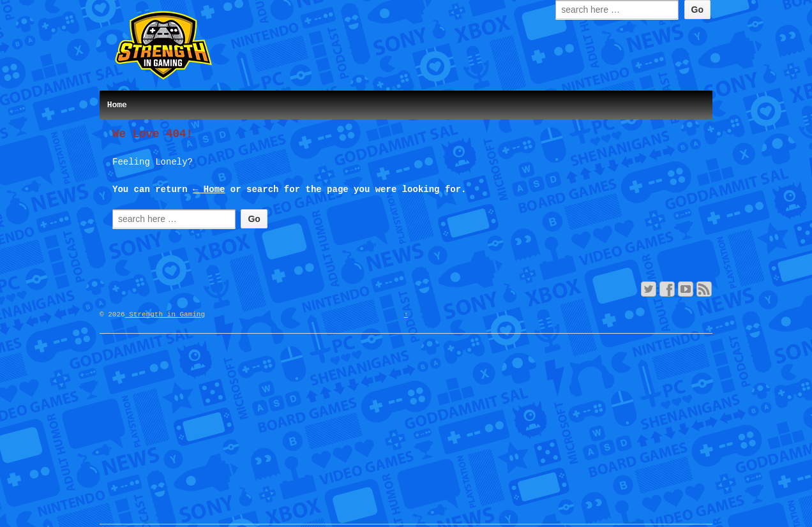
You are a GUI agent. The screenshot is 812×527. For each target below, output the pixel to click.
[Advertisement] (406, 434)
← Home (209, 189)
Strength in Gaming (165, 315)
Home (117, 105)
